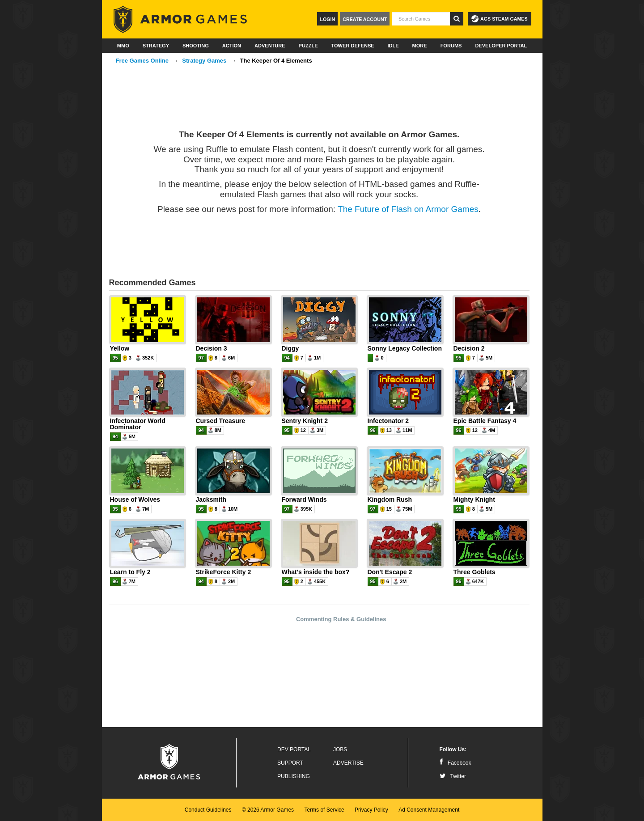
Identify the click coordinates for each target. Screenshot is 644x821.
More (420, 46)
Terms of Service (324, 810)
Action (232, 46)
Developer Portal (501, 46)
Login (327, 19)
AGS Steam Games (499, 19)
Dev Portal (294, 749)
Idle (393, 46)
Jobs (340, 749)
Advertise (348, 763)
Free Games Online (142, 61)
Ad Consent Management (429, 810)
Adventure (270, 46)
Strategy (156, 46)
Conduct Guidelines (208, 810)
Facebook (455, 763)
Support (290, 763)
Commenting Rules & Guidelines (341, 619)
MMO (123, 46)
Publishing (294, 776)
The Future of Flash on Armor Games (408, 209)
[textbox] (421, 19)
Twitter (453, 776)
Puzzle (308, 46)
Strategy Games (204, 61)
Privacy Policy (371, 810)
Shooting (196, 46)
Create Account (365, 19)
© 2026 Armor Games (268, 810)
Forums (451, 46)
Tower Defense (352, 46)
